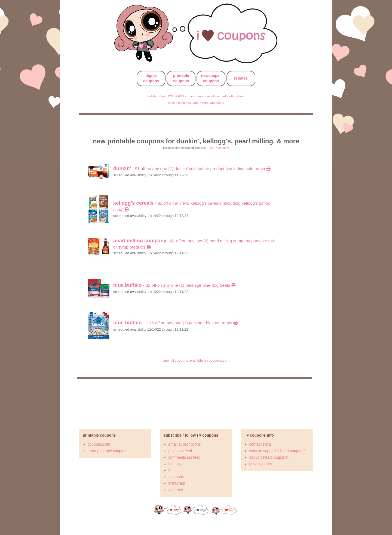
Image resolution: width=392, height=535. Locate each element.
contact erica (260, 444)
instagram (177, 483)
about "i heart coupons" (269, 457)
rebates (241, 78)
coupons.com (99, 444)
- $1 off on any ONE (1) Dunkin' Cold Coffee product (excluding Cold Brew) (192, 169)
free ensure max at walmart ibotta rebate (216, 96)
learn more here (219, 148)
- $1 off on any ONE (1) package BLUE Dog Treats (174, 285)
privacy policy (261, 464)
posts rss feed (180, 451)
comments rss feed (185, 457)
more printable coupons (108, 451)
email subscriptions (185, 444)
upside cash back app (183, 103)
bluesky (175, 464)
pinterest (176, 490)
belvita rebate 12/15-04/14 (166, 96)
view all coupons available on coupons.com (196, 360)
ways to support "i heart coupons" (277, 451)
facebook (176, 477)
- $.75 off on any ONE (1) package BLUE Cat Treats (175, 323)
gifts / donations (213, 103)
